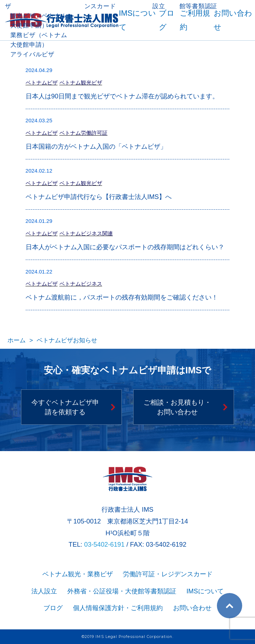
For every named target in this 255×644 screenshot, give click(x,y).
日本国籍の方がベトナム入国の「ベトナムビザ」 (96, 146)
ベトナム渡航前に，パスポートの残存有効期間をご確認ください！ (122, 297)
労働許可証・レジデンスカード (168, 574)
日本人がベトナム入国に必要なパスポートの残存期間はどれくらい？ (125, 247)
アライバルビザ (32, 54)
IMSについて (205, 591)
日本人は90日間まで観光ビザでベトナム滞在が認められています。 (122, 96)
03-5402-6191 (104, 544)
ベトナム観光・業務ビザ (78, 574)
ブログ (53, 608)
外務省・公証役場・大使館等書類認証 (122, 591)
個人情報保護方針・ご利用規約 (118, 608)
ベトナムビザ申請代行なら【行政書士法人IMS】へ (99, 197)
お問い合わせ (192, 608)
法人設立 (44, 591)
